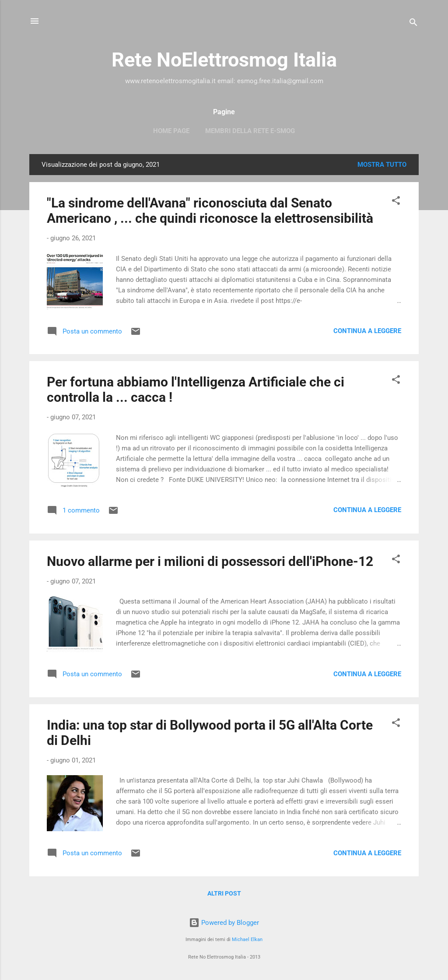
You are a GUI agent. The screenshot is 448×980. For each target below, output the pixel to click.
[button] (396, 202)
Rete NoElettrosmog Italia (224, 60)
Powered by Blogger (224, 923)
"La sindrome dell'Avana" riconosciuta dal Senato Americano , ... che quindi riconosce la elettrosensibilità (210, 211)
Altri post (224, 893)
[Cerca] (413, 24)
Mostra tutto (382, 165)
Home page (171, 131)
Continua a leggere (367, 331)
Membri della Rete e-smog (250, 131)
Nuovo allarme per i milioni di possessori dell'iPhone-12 (210, 561)
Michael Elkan (247, 940)
